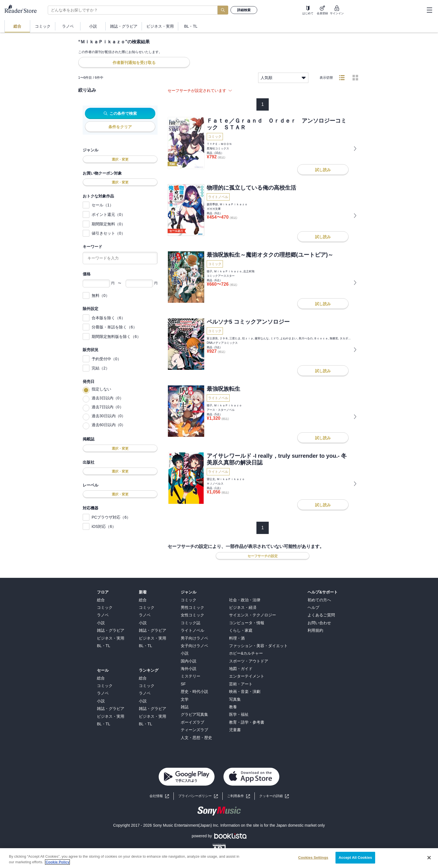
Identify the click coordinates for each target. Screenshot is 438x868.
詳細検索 (244, 10)
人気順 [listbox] (283, 78)
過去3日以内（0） (108, 398)
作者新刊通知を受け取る (134, 63)
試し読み (323, 170)
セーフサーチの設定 (263, 556)
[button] (274, 796)
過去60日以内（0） (109, 425)
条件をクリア (120, 127)
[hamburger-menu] (429, 10)
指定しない (101, 389)
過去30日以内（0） (109, 416)
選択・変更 (120, 159)
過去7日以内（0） (108, 407)
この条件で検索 (120, 113)
